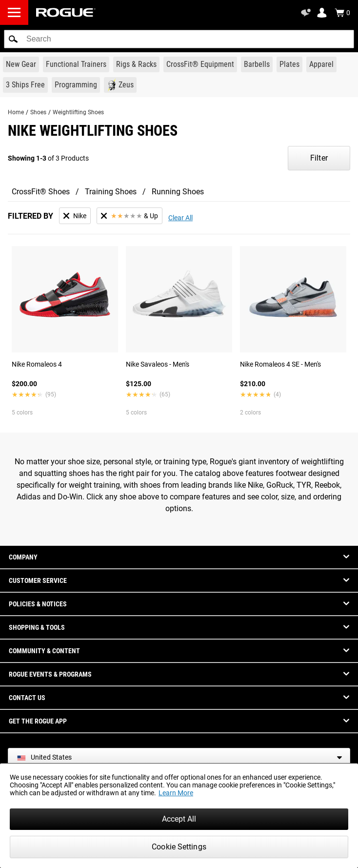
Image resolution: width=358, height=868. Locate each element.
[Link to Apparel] (321, 64)
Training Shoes (111, 192)
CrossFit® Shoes (41, 192)
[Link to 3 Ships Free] (25, 85)
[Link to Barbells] (257, 64)
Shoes (38, 112)
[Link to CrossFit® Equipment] (200, 64)
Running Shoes (178, 192)
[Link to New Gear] (21, 64)
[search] (179, 39)
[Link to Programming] (76, 85)
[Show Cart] (342, 13)
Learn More (176, 793)
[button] (13, 39)
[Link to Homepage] (66, 12)
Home (16, 112)
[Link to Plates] (289, 64)
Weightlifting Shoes (78, 112)
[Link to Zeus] (120, 85)
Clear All (180, 218)
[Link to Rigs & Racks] (136, 64)
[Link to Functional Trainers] (76, 64)
